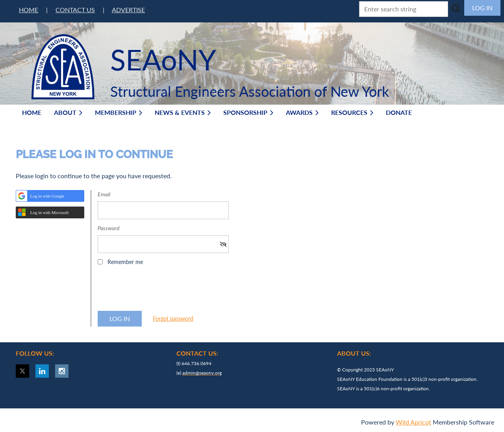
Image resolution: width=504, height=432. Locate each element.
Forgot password (173, 318)
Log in (482, 8)
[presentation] (157, 291)
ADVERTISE (128, 10)
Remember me (125, 262)
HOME (29, 10)
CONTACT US (75, 10)
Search (456, 8)
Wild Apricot (413, 422)
